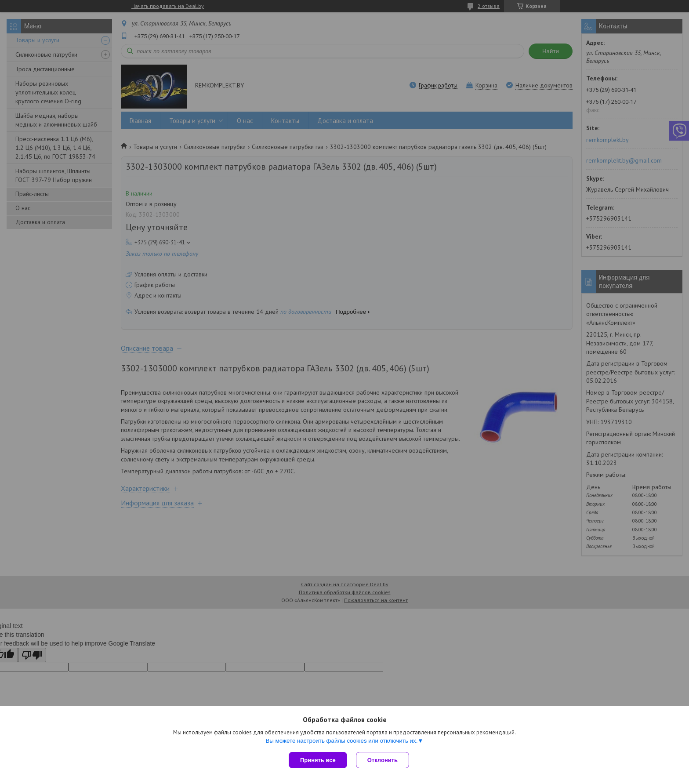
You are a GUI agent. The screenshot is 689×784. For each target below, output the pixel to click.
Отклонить (383, 760)
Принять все (318, 760)
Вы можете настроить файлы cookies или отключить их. (341, 741)
